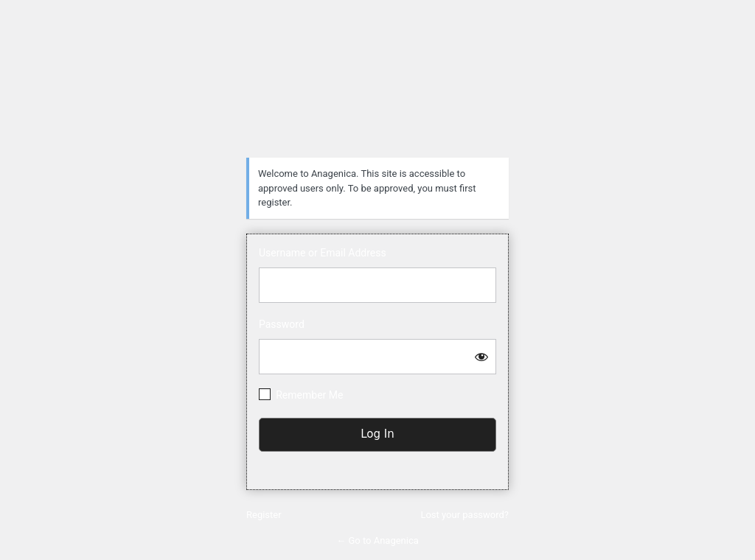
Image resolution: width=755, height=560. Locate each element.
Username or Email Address (323, 253)
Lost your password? (465, 515)
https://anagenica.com (377, 85)
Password (282, 324)
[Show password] (481, 357)
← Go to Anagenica (377, 540)
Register (264, 515)
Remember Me (309, 395)
